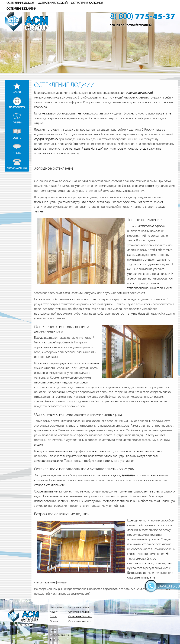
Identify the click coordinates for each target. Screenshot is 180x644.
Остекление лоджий (53, 3)
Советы (17, 138)
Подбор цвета (17, 107)
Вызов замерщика (17, 168)
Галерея (17, 123)
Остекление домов (20, 3)
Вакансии (55, 640)
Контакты (55, 630)
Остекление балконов (87, 3)
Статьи (54, 617)
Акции (17, 92)
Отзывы (17, 153)
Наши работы (57, 607)
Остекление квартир (21, 9)
